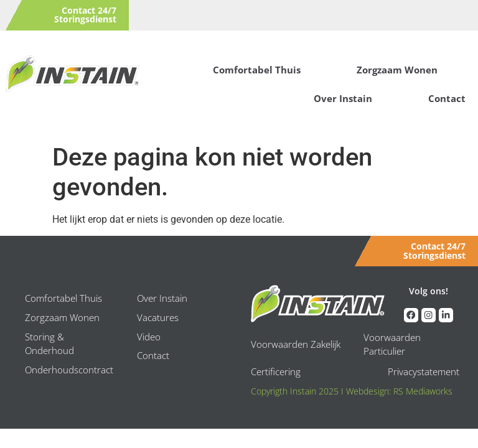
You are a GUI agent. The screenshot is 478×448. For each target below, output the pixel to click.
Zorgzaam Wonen (397, 70)
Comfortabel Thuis (257, 70)
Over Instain (343, 98)
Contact (447, 98)
